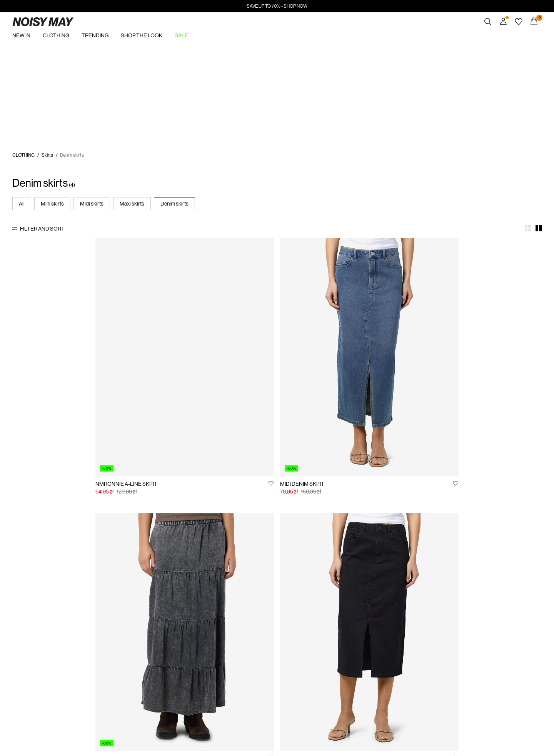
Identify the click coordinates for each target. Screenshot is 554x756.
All (22, 204)
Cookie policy (282, 632)
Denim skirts (174, 204)
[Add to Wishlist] (137, 415)
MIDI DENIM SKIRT (168, 416)
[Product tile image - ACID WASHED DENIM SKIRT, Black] (344, 323)
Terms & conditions (202, 654)
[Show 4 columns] (528, 228)
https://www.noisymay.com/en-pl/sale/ (50, 49)
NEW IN (21, 35)
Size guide (193, 621)
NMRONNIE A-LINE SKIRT (43, 416)
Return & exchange (201, 643)
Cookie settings (284, 643)
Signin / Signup (112, 610)
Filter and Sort (42, 229)
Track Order (109, 621)
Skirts (47, 155)
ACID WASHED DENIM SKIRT (315, 416)
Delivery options (199, 632)
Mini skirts (52, 204)
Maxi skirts (132, 204)
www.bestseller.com (288, 684)
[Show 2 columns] (539, 228)
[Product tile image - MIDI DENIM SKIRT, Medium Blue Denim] (210, 323)
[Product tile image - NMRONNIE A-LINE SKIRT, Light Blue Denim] (76, 323)
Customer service (200, 610)
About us (21, 610)
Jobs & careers (283, 621)
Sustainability (25, 621)
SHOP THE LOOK (142, 35)
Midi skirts (92, 204)
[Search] (488, 22)
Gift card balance (370, 621)
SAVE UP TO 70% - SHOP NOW (277, 6)
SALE (181, 35)
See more (383, 518)
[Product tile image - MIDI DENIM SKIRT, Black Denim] (478, 323)
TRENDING (95, 35)
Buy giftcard (366, 610)
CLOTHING (56, 35)
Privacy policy (282, 610)
